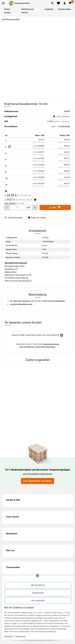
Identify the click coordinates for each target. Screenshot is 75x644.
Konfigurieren (38, 593)
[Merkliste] (58, 3)
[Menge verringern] (7, 208)
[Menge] (17, 208)
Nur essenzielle (38, 601)
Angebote (49, 9)
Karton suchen (7, 11)
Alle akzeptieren (38, 585)
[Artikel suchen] (52, 3)
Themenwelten (64, 9)
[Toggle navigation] (3, 3)
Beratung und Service (27, 11)
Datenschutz (20, 636)
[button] (65, 3)
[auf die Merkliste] (14, 218)
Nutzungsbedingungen (51, 344)
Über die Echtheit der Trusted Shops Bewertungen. (38, 347)
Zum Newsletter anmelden (38, 481)
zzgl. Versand (10, 203)
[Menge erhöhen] (35, 208)
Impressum (9, 636)
